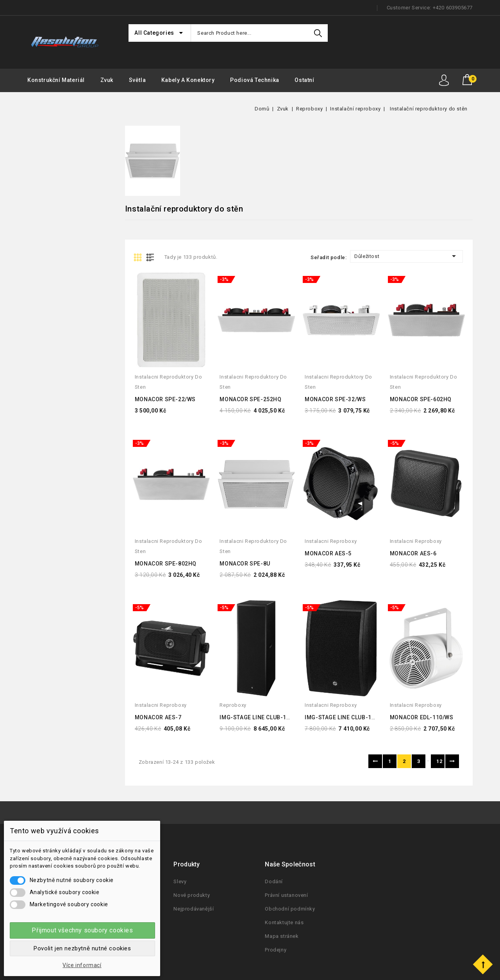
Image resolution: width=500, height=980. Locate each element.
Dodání (274, 881)
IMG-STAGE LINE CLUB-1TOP (344, 717)
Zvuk (107, 80)
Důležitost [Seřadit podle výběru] (406, 256)
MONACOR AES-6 (413, 553)
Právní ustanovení (286, 895)
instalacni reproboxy (331, 541)
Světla (137, 80)
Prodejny (276, 950)
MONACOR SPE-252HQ (250, 399)
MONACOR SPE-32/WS (335, 399)
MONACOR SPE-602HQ (421, 399)
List (152, 257)
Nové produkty (192, 895)
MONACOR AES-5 (328, 553)
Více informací (82, 965)
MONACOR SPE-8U (245, 564)
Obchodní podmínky (290, 909)
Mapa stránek (282, 936)
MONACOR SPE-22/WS (165, 399)
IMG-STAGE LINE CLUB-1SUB (258, 717)
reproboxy (233, 705)
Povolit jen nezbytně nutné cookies (82, 948)
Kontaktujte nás (284, 922)
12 (439, 761)
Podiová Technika (255, 80)
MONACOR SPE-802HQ (166, 564)
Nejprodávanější (194, 909)
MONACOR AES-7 (158, 717)
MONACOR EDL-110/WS (422, 717)
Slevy (180, 881)
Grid (139, 257)
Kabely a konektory (188, 80)
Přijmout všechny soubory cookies (82, 930)
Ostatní (304, 80)
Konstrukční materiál (56, 80)
